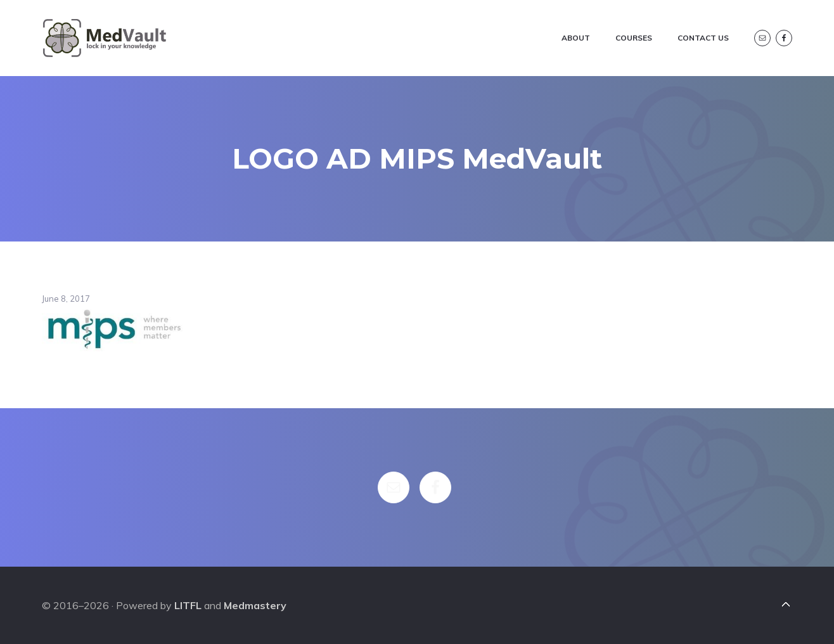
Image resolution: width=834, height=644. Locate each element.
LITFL (188, 605)
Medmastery (255, 605)
